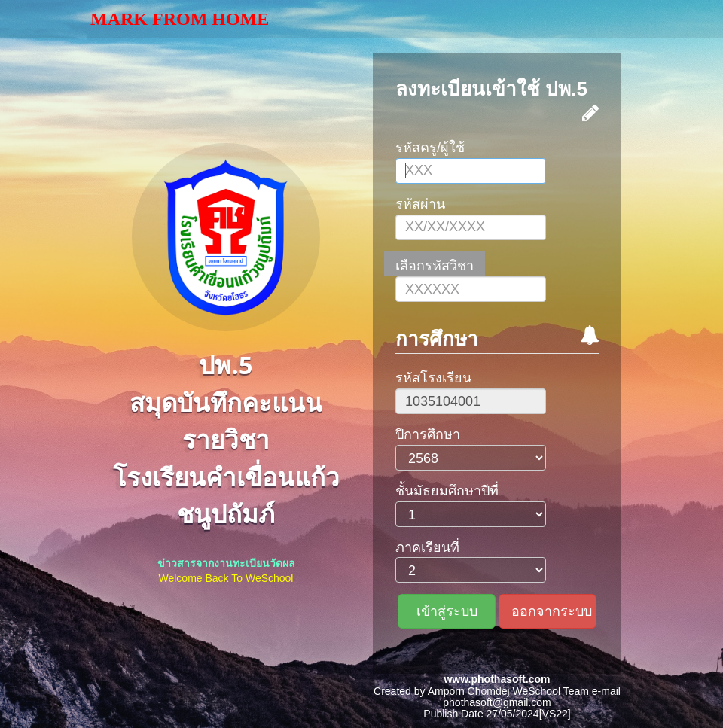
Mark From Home (180, 19)
